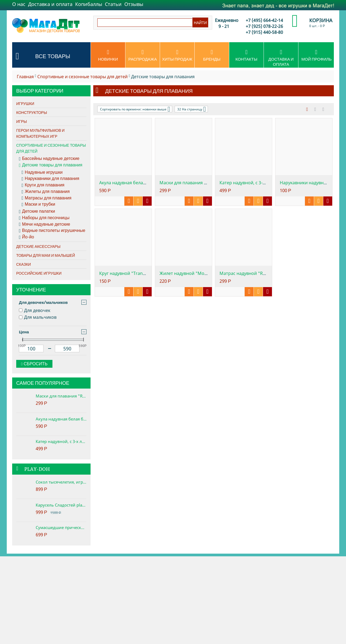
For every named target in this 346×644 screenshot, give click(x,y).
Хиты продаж (177, 55)
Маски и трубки (38, 204)
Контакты (246, 55)
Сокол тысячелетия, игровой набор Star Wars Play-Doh (61, 482)
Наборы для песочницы (44, 218)
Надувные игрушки (42, 172)
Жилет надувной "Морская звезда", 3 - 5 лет (206, 273)
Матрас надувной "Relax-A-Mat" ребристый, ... (268, 273)
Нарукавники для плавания (50, 179)
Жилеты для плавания (46, 192)
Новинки (108, 55)
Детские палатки (37, 211)
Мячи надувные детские (44, 224)
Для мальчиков (38, 317)
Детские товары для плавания (51, 165)
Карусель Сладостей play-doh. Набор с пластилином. (61, 505)
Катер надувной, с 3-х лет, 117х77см (61, 441)
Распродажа (143, 55)
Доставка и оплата (50, 4)
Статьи (113, 4)
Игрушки (25, 104)
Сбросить (34, 364)
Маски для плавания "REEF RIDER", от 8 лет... (206, 183)
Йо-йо (26, 237)
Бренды (212, 55)
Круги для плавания (43, 185)
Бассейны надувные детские (49, 159)
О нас (19, 4)
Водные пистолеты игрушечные (52, 231)
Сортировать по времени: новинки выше (135, 109)
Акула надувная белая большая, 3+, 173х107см (61, 419)
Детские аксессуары (38, 247)
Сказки (24, 264)
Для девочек (35, 310)
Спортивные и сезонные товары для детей (82, 77)
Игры (21, 121)
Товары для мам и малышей (46, 255)
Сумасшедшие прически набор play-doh (61, 527)
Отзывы (134, 4)
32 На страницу (192, 109)
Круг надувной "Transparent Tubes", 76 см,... (146, 273)
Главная (25, 77)
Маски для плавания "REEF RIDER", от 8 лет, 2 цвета (61, 396)
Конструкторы (32, 113)
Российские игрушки (39, 273)
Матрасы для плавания (46, 198)
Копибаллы (89, 4)
